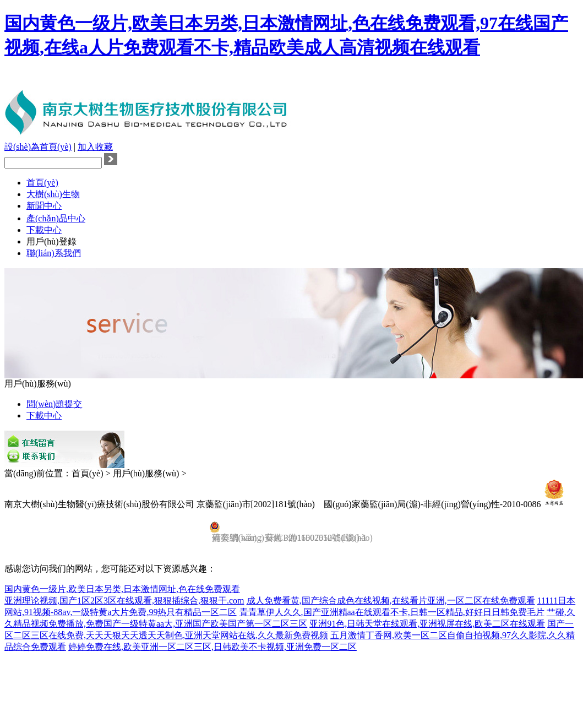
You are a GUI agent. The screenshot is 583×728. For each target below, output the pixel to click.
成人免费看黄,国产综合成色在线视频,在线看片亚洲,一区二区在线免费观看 (391, 601)
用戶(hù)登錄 (51, 241)
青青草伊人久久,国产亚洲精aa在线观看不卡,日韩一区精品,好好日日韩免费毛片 (392, 612)
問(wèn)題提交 (54, 404)
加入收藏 (95, 147)
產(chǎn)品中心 (56, 218)
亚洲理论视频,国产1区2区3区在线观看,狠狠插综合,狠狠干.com (124, 601)
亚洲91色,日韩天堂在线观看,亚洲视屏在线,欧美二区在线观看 (427, 624)
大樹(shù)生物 (53, 194)
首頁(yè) (42, 183)
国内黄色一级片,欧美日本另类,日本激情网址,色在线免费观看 (122, 589)
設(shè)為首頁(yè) (38, 147)
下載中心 (44, 230)
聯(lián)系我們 (54, 253)
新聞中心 (44, 206)
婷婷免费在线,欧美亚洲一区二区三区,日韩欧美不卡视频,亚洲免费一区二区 (213, 647)
